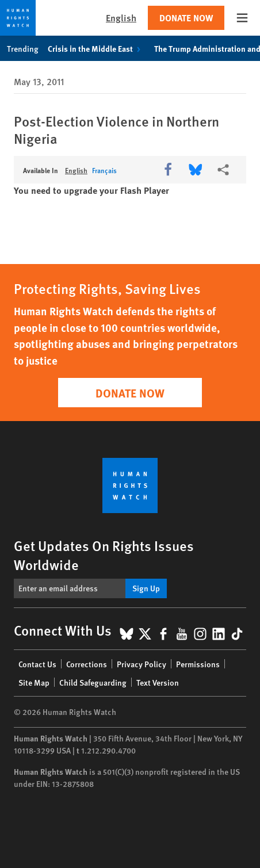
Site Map (34, 682)
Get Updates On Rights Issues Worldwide (104, 555)
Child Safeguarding (93, 682)
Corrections (87, 664)
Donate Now (186, 18)
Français (104, 171)
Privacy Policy (142, 664)
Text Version (158, 682)
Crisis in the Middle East (96, 48)
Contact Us (37, 664)
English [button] (121, 18)
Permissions (198, 664)
